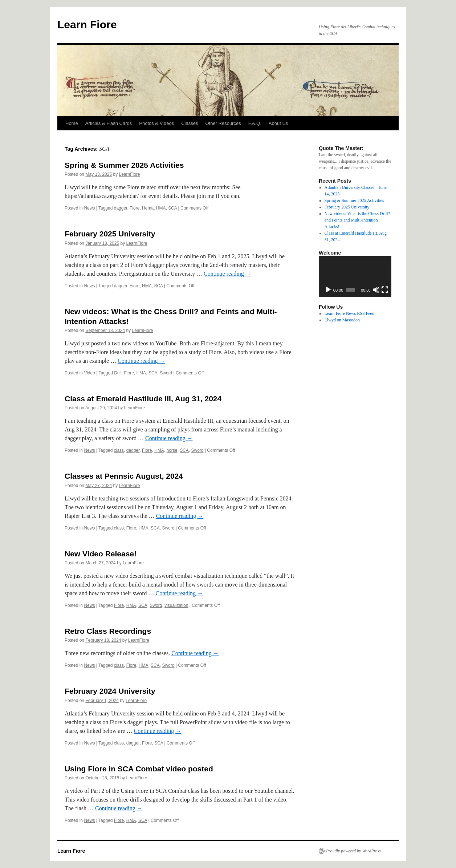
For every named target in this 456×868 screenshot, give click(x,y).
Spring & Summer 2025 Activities (124, 165)
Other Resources (223, 123)
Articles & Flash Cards (109, 123)
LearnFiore (129, 174)
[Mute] (376, 290)
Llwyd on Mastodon (342, 320)
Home (72, 123)
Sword (166, 373)
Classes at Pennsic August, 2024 (124, 476)
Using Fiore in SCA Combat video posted (139, 769)
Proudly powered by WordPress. (354, 851)
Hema (148, 208)
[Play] (328, 290)
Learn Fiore (87, 25)
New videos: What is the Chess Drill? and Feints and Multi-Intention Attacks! (357, 220)
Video (89, 373)
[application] (355, 277)
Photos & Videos (156, 123)
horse (172, 450)
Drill (118, 373)
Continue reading (227, 274)
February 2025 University (110, 234)
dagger (121, 208)
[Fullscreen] (385, 290)
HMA (161, 208)
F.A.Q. (255, 123)
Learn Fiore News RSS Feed (349, 313)
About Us (278, 123)
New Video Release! (101, 554)
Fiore (135, 208)
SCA (172, 208)
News (89, 208)
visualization (176, 605)
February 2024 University (110, 691)
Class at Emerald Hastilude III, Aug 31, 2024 (143, 399)
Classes (190, 123)
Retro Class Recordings (108, 631)
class (119, 450)
